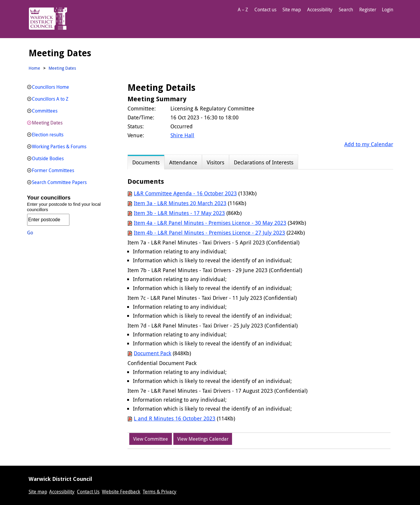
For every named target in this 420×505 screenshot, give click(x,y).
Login (388, 10)
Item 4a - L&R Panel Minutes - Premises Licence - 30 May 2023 (210, 223)
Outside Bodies (48, 158)
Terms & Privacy (160, 492)
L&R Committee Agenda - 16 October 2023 (185, 193)
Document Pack (153, 353)
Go (30, 233)
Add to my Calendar (369, 144)
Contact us (265, 10)
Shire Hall (182, 135)
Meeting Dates (47, 123)
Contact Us (88, 492)
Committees (45, 111)
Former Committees (53, 170)
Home (34, 68)
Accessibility (320, 10)
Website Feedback (121, 492)
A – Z (243, 10)
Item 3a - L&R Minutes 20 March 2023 (180, 203)
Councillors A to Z (50, 99)
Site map (292, 10)
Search (346, 10)
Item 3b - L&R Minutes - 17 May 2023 (179, 213)
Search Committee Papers (59, 182)
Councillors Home (50, 87)
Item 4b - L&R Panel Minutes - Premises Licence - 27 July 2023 (209, 233)
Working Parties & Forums (59, 146)
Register (368, 10)
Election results (48, 135)
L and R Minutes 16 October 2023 (175, 418)
